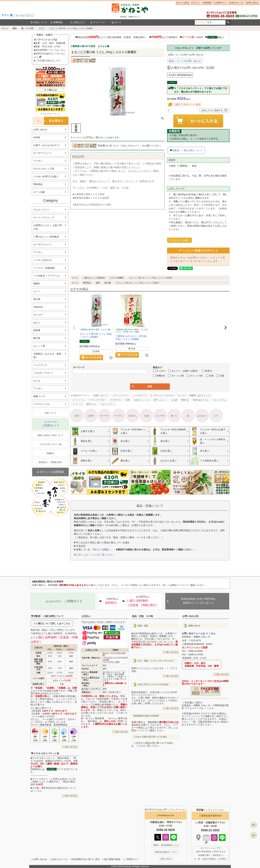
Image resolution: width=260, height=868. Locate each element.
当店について (39, 22)
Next (226, 485)
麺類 (15, 28)
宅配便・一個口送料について (187, 150)
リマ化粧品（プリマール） (47, 276)
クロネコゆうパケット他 (45, 753)
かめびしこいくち (142, 400)
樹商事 (37, 330)
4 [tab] (145, 498)
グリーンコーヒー (121, 395)
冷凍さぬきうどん (201, 400)
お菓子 (91, 416)
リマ (216, 416)
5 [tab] (148, 498)
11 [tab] (162, 498)
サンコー (182, 395)
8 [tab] (155, 498)
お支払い (86, 616)
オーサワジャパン (43, 153)
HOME (37, 137)
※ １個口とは (50, 90)
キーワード (79, 367)
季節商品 (38, 184)
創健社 (37, 283)
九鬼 (146, 416)
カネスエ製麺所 (117, 278)
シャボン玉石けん (43, 260)
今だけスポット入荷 (44, 169)
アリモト (38, 388)
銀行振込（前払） (86, 684)
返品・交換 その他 (142, 616)
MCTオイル (92, 404)
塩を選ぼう (48, 121)
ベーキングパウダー (97, 400)
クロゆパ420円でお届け (46, 176)
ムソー (37, 291)
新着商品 (57, 22)
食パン (174, 416)
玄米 (128, 400)
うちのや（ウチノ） (44, 373)
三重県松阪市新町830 (210, 816)
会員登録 (207, 3)
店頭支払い (87, 692)
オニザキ (160, 416)
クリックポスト (40, 779)
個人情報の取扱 (112, 859)
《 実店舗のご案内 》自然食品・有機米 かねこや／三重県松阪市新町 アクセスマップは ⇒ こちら (205, 705)
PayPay (85, 669)
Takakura (38, 307)
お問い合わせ (253, 3)
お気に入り (78, 22)
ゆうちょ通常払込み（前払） (91, 679)
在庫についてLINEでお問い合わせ (186, 55)
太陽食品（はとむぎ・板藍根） (47, 355)
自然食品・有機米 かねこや (196, 637)
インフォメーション (166, 810)
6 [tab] (150, 498)
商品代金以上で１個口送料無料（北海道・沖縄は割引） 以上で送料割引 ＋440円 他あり (150, 37)
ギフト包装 (39, 192)
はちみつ (202, 416)
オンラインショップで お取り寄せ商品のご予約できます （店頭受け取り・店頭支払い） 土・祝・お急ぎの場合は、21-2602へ (211, 853)
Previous (74, 485)
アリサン (38, 161)
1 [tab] (138, 498)
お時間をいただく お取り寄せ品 (48, 227)
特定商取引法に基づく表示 (86, 859)
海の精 (37, 299)
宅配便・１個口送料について (47, 616)
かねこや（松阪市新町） (98, 699)
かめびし (133, 416)
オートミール (79, 400)
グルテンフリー (41, 210)
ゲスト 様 (7, 15)
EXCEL (217, 691)
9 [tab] (157, 498)
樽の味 (37, 338)
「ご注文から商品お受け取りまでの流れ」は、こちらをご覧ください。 (153, 744)
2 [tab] (141, 498)
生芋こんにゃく (160, 400)
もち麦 (174, 400)
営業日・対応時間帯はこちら (166, 845)
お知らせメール (237, 3)
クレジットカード (90, 665)
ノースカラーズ (139, 395)
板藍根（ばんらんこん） (201, 395)
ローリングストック (44, 217)
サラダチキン (116, 400)
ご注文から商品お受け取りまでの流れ (150, 737)
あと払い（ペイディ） (92, 689)
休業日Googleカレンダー (166, 852)
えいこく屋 (39, 346)
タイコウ (38, 315)
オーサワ (105, 416)
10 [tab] (159, 498)
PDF (207, 691)
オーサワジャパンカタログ (162, 395)
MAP (209, 644)
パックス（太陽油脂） (45, 268)
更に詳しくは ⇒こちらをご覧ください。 (95, 555)
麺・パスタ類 (27, 28)
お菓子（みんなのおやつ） (47, 145)
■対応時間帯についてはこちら (50, 50)
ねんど (37, 323)
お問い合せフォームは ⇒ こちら (199, 633)
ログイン (30, 15)
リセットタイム (219, 400)
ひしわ (37, 381)
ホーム (5, 28)
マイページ (97, 22)
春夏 (98, 283)
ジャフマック (40, 365)
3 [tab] (143, 498)
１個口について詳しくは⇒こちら (53, 623)
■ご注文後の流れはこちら (47, 60)
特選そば (185, 400)
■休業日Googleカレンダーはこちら (50, 55)
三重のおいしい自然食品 (46, 237)
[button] (74, 328)
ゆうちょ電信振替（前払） (90, 673)
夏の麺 (108, 283)
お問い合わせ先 (191, 616)
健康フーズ (39, 396)
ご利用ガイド (221, 3)
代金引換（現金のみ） (92, 658)
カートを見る (183, 3)
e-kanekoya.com (166, 815)
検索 (228, 22)
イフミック (78, 404)
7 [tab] (152, 498)
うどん (41, 28)
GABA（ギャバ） (101, 395)
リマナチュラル (41, 404)
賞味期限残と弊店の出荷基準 (146, 716)
